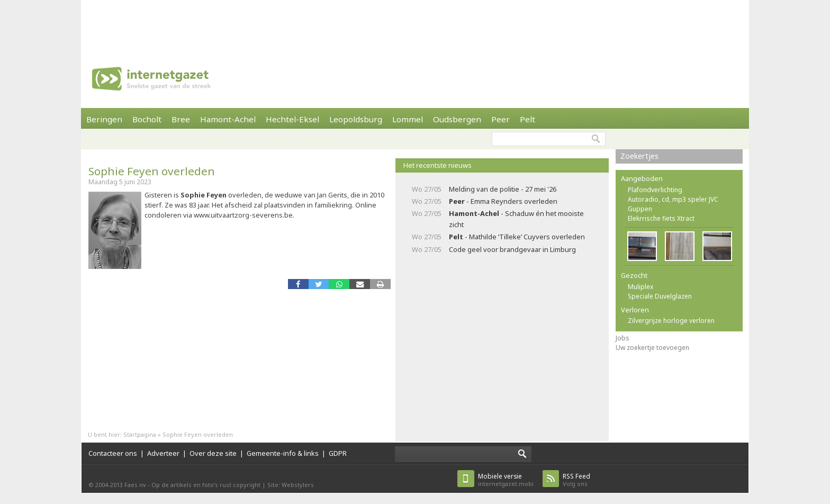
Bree (181, 119)
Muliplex (640, 287)
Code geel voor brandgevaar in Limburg (512, 249)
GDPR (338, 453)
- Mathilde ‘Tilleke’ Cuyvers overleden (517, 237)
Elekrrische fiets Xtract (661, 218)
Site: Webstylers (291, 485)
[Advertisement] (415, 24)
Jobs (622, 338)
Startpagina (140, 434)
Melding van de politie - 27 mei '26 (503, 189)
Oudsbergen (457, 119)
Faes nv (135, 485)
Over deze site (213, 453)
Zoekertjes (639, 156)
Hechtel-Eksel (292, 119)
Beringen (104, 119)
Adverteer (163, 453)
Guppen (640, 209)
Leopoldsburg (356, 119)
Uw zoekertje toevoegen (652, 348)
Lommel (408, 119)
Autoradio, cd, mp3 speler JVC (673, 199)
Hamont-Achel (228, 119)
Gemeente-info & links (283, 453)
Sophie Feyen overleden (152, 171)
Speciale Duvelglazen (660, 296)
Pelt (527, 119)
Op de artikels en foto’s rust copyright (206, 485)
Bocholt (147, 119)
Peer (500, 119)
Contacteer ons (113, 453)
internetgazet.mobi (506, 480)
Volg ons (576, 480)
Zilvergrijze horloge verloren (671, 321)
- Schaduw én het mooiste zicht (516, 219)
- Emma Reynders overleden (503, 201)
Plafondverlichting (655, 190)
